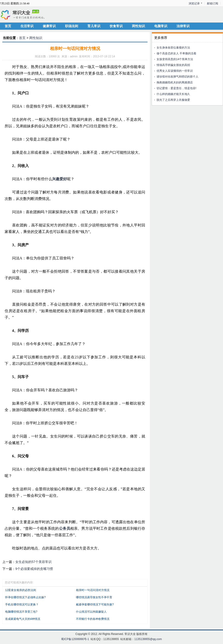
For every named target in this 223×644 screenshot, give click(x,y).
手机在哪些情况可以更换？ (22, 605)
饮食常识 (116, 26)
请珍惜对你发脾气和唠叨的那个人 (177, 77)
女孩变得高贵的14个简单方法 (175, 59)
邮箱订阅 (213, 3)
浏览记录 (194, 3)
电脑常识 (161, 26)
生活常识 (27, 26)
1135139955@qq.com (148, 639)
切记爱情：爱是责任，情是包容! (176, 88)
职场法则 (72, 26)
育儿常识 (94, 26)
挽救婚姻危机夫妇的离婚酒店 (175, 82)
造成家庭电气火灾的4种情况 (23, 619)
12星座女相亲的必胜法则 (21, 590)
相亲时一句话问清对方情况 (93, 590)
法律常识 (183, 26)
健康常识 (49, 26)
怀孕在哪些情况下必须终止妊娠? (25, 597)
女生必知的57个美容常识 (33, 562)
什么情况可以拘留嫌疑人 (91, 612)
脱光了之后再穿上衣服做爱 (173, 100)
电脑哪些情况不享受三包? (21, 612)
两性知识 (138, 26)
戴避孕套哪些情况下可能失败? (95, 605)
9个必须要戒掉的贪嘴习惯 (34, 569)
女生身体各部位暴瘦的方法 (173, 48)
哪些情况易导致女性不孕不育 (94, 597)
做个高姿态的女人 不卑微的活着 (176, 53)
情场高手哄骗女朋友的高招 (173, 65)
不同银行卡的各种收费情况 (93, 619)
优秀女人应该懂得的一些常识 (175, 71)
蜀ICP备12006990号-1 (75, 639)
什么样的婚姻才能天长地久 (173, 94)
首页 (8, 26)
